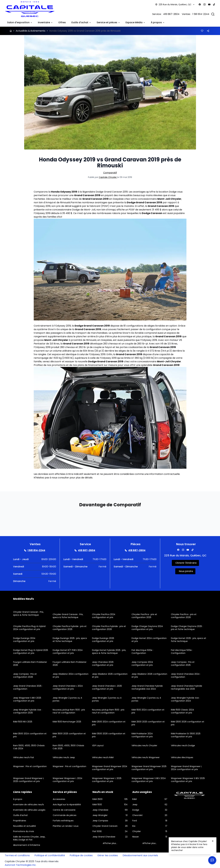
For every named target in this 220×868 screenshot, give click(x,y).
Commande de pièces (65, 815)
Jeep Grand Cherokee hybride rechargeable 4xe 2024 (147, 687)
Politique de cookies (81, 855)
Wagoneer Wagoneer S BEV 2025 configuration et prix (188, 780)
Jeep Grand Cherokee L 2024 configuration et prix (68, 687)
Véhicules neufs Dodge (183, 745)
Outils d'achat (20, 815)
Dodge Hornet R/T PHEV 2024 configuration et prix (68, 652)
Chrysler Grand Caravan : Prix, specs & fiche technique (28, 613)
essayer (70, 361)
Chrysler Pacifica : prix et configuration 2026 (184, 616)
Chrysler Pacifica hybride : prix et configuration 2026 (109, 628)
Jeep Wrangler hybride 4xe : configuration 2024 (185, 699)
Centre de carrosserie (64, 810)
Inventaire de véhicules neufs (28, 805)
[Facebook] (200, 4)
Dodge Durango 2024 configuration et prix (24, 640)
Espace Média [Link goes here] (136, 22)
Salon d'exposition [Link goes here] (20, 22)
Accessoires (59, 799)
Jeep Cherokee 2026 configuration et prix (103, 664)
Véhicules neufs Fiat (24, 757)
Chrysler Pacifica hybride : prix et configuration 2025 (70, 628)
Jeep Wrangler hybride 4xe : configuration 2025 (28, 711)
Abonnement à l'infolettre (27, 845)
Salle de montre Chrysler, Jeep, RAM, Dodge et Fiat (29, 838)
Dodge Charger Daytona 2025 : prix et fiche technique (187, 628)
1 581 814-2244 (201, 14)
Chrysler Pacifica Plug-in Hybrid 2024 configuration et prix (29, 628)
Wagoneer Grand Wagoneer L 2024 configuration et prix (186, 768)
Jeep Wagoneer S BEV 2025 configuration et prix (27, 699)
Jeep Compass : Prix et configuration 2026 (25, 675)
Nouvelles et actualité (24, 826)
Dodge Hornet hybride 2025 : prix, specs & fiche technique (109, 652)
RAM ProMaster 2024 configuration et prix (142, 735)
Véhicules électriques (182, 757)
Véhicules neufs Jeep (64, 757)
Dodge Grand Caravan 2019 (112, 192)
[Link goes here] (35, 550)
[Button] (202, 31)
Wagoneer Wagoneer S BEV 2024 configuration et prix (149, 780)
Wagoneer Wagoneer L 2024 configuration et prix (67, 780)
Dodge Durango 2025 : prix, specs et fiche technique (70, 640)
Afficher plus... (110, 843)
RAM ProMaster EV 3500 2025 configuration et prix (186, 735)
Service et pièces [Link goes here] (108, 22)
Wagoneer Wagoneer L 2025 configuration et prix (107, 780)
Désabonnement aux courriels (140, 855)
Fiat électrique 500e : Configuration (142, 652)
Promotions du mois (24, 831)
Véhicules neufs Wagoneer (146, 757)
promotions (59, 365)
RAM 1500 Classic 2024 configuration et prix (182, 711)
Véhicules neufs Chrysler (144, 745)
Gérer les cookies (108, 855)
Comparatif (110, 173)
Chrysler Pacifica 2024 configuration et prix (104, 616)
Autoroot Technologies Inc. (21, 865)
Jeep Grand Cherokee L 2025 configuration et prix (107, 687)
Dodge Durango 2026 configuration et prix (103, 640)
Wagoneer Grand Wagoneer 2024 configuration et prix (110, 768)
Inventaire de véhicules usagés (29, 810)
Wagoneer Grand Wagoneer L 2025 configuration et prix (29, 780)
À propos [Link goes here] (158, 22)
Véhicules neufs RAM (103, 757)
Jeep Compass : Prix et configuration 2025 (183, 664)
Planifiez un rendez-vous (66, 826)
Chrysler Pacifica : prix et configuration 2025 (144, 616)
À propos (18, 799)
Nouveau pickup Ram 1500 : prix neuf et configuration (69, 711)
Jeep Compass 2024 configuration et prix (142, 664)
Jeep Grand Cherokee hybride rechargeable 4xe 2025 (187, 687)
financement (96, 365)
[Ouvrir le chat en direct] (212, 860)
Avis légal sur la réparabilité (67, 805)
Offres (62, 22)
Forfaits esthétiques (63, 821)
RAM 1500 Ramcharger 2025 (67, 722)
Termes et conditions (17, 855)
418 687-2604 (171, 14)
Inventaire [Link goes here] (45, 22)
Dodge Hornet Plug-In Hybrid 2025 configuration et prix (31, 652)
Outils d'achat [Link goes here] (81, 22)
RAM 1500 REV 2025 (23, 722)
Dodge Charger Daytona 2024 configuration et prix (147, 628)
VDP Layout (98, 745)
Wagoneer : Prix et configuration (30, 766)
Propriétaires (20, 821)
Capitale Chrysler (108, 177)
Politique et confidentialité (50, 855)
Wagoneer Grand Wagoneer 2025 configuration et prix (149, 768)
